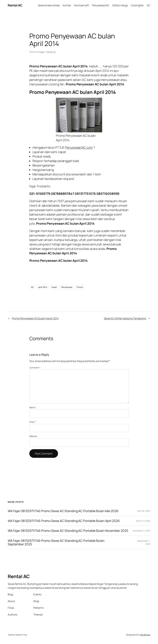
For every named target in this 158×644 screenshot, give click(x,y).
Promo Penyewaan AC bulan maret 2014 (35, 318)
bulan (54, 287)
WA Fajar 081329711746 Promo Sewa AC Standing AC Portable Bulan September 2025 (56, 543)
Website (33, 436)
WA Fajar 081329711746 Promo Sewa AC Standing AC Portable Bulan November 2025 (68, 531)
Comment (35, 368)
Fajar (42, 52)
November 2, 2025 (142, 531)
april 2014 (43, 287)
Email (33, 422)
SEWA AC (51, 52)
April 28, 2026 (144, 511)
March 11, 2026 (143, 521)
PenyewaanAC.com (79, 147)
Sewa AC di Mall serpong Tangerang (125, 318)
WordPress (145, 635)
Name (33, 407)
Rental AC (15, 5)
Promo (80, 287)
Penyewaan (67, 287)
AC (32, 287)
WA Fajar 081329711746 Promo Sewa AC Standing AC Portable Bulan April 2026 (64, 521)
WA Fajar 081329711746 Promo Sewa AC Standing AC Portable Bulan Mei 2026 (63, 511)
